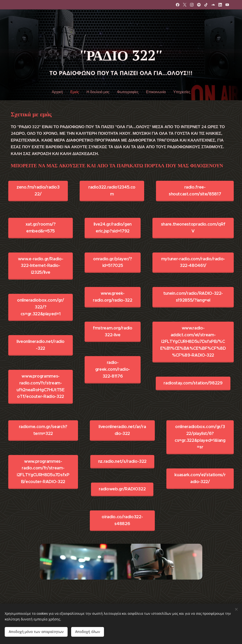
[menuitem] (60, 92)
